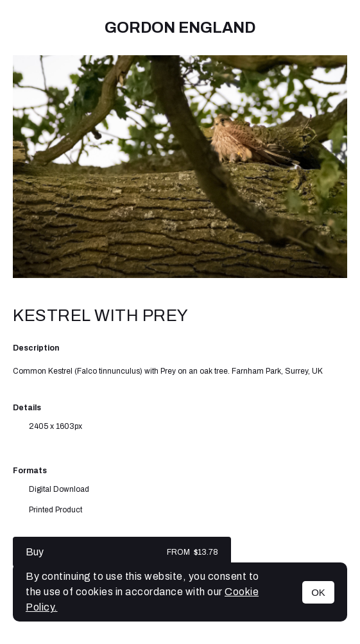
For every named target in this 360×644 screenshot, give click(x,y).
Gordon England (180, 28)
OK (318, 592)
